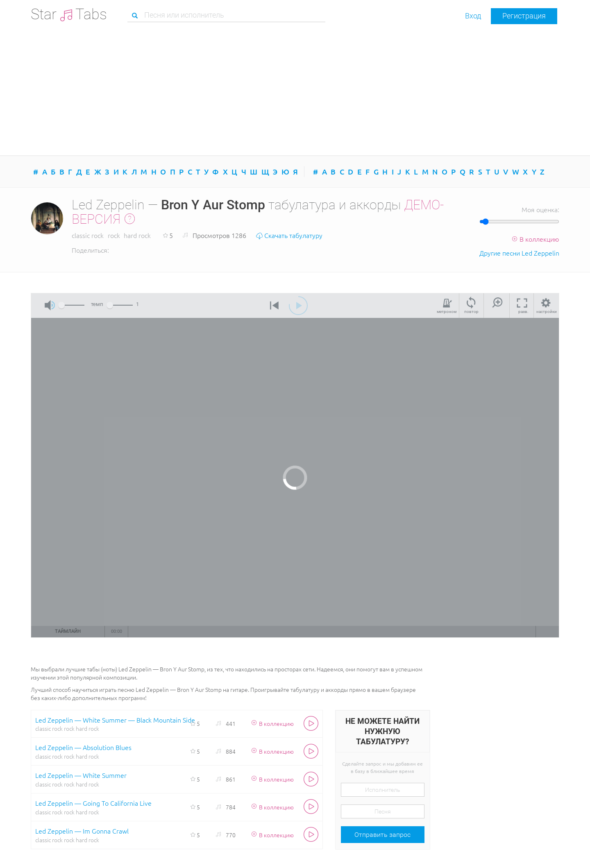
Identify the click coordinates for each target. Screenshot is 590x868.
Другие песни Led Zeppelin (519, 253)
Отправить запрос (382, 835)
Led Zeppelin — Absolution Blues (83, 747)
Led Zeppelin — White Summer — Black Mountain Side (115, 720)
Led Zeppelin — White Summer (81, 775)
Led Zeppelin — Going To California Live (93, 803)
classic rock (88, 235)
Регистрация (524, 16)
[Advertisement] (295, 90)
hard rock (137, 235)
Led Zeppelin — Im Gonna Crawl (82, 831)
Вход (473, 16)
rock (114, 235)
